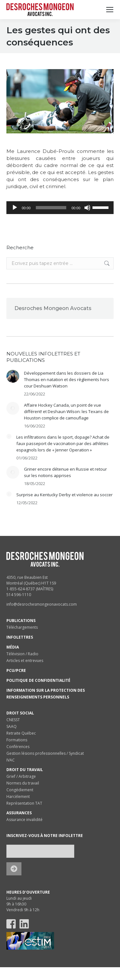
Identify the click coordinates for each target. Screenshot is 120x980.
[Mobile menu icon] (110, 10)
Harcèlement (18, 797)
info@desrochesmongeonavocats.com (42, 604)
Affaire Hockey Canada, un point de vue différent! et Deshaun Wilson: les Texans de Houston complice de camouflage (66, 411)
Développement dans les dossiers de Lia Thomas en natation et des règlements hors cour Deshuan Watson (67, 379)
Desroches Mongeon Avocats (53, 308)
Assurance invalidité (24, 820)
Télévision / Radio (22, 654)
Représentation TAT (24, 803)
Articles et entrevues (25, 661)
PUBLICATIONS (21, 621)
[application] (60, 208)
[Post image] (13, 376)
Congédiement (20, 790)
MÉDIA (13, 647)
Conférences (18, 747)
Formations (17, 740)
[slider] (51, 208)
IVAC (11, 760)
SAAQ (12, 726)
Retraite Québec (21, 733)
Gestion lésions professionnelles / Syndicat (45, 753)
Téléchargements (22, 627)
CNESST (13, 720)
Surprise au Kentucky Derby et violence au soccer (64, 495)
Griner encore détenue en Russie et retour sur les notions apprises (65, 472)
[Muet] (87, 208)
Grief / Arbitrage (21, 776)
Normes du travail (23, 783)
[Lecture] (15, 208)
